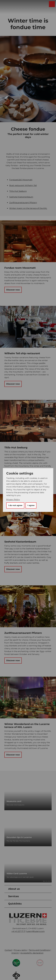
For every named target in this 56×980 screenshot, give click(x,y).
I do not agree (15, 505)
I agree (31, 505)
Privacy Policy (13, 500)
